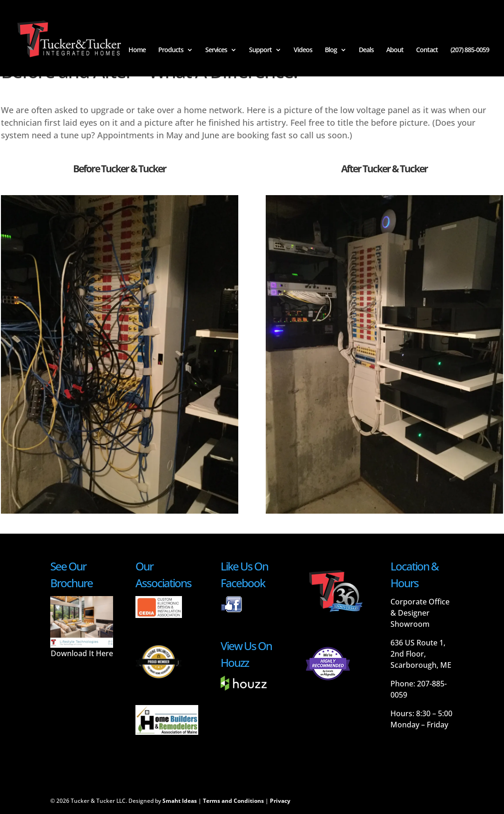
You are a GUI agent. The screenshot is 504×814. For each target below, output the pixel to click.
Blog (331, 50)
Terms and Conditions (233, 801)
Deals (366, 50)
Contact (427, 50)
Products (171, 50)
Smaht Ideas (180, 801)
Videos (303, 50)
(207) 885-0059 (470, 50)
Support (260, 50)
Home (137, 50)
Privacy (280, 801)
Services (216, 50)
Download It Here (82, 653)
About (395, 50)
